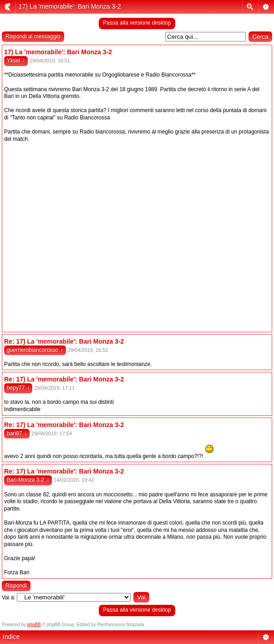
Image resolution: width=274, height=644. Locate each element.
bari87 (17, 433)
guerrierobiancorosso (35, 350)
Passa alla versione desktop (137, 23)
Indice (11, 637)
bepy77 (18, 388)
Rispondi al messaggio (33, 36)
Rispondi (16, 586)
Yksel (16, 61)
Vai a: (9, 598)
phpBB (34, 625)
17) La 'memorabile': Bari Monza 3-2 (70, 6)
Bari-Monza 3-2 (28, 480)
